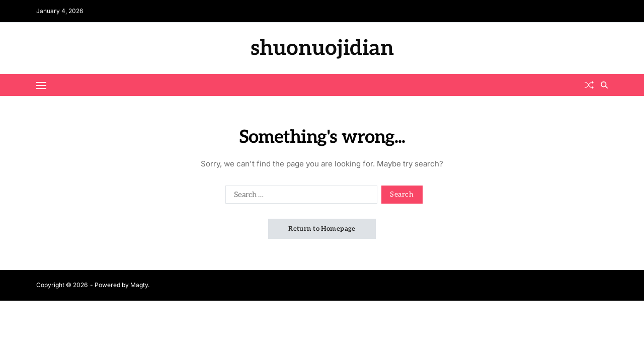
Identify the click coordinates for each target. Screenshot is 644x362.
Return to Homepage (322, 229)
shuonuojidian (322, 48)
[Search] (604, 85)
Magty (139, 285)
